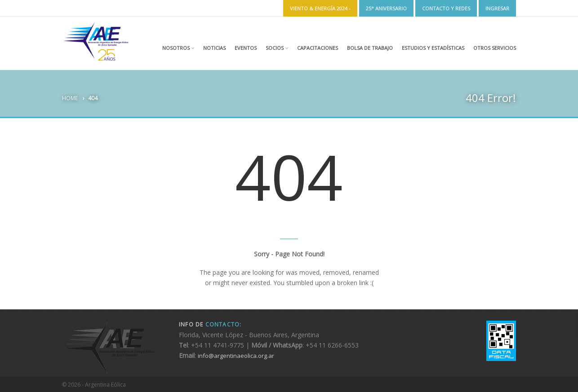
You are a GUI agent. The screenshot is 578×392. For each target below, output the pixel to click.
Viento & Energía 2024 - (320, 8)
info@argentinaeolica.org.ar (236, 356)
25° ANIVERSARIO (386, 8)
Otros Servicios (495, 48)
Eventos (246, 48)
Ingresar (497, 8)
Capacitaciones (318, 48)
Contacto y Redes (446, 8)
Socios (277, 48)
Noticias (214, 48)
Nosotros (178, 48)
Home (70, 98)
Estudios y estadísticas (433, 48)
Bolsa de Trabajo (370, 48)
